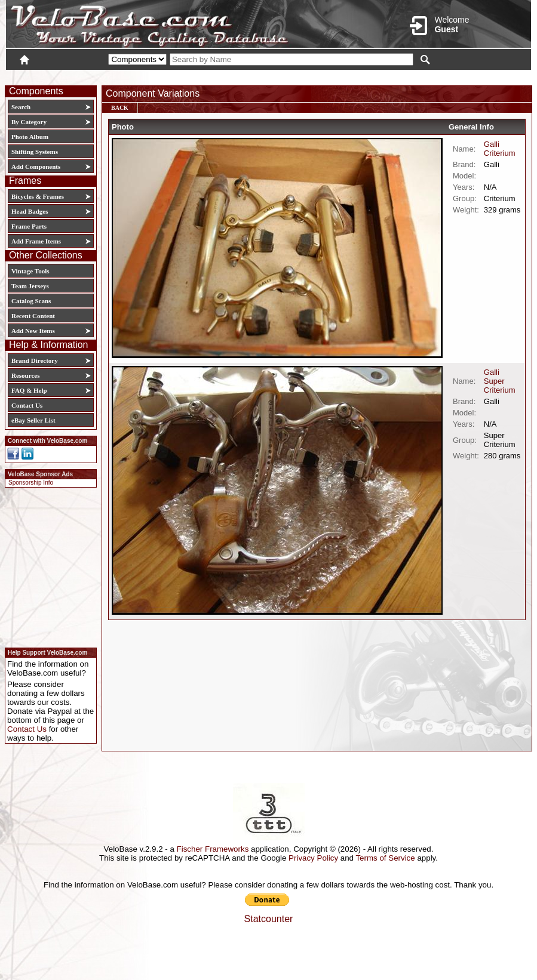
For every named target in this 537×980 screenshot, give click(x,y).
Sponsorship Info (31, 483)
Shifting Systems (35, 152)
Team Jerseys (30, 286)
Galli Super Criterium (500, 381)
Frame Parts (29, 226)
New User (464, 76)
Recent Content (33, 316)
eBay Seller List (33, 420)
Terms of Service (385, 858)
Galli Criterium (500, 149)
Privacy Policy (313, 858)
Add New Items (33, 331)
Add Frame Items (36, 241)
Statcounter (269, 919)
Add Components (36, 167)
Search (21, 107)
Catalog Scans (31, 301)
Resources (25, 375)
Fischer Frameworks (213, 849)
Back (120, 108)
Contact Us (27, 405)
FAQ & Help (29, 390)
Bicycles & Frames (39, 196)
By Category (29, 122)
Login (425, 76)
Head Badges (30, 211)
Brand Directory (35, 360)
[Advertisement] (47, 566)
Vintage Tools (30, 271)
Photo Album (30, 137)
